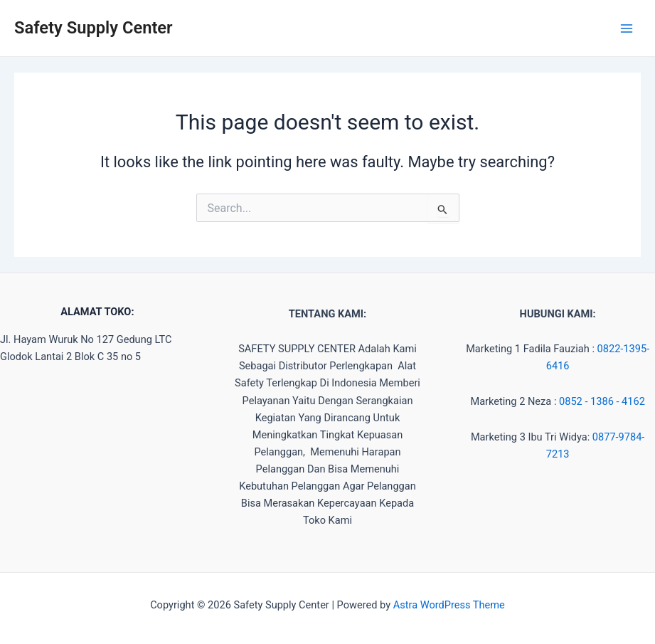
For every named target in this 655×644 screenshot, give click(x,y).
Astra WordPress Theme (449, 605)
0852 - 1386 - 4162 (602, 401)
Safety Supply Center (94, 28)
